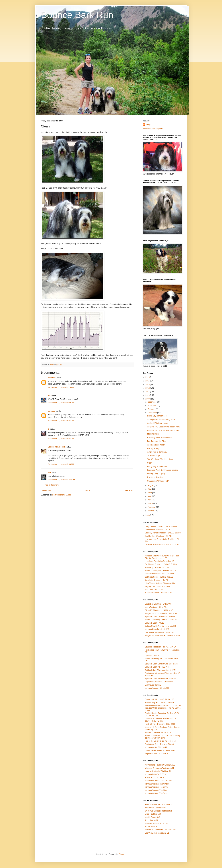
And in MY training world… (158, 423)
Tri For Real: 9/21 (152, 827)
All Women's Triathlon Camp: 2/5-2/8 (160, 765)
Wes (50, 396)
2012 (148, 388)
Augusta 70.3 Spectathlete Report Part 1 (164, 430)
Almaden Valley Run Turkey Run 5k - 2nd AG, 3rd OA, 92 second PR (162, 557)
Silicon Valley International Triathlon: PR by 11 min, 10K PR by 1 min (163, 737)
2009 (148, 399)
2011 (148, 392)
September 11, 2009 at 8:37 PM (61, 421)
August (151, 485)
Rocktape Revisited (155, 477)
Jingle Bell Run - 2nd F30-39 (157, 754)
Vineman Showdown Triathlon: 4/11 (159, 768)
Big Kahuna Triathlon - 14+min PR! (159, 682)
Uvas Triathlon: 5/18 (153, 814)
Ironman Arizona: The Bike (156, 790)
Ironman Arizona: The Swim (156, 787)
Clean (150, 463)
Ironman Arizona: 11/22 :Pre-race (159, 781)
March (151, 504)
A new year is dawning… (157, 452)
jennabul (52, 411)
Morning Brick (153, 434)
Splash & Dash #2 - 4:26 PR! (157, 667)
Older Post (128, 490)
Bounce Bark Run (77, 15)
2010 (148, 395)
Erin (50, 473)
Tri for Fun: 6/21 (151, 820)
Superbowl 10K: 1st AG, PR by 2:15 (160, 699)
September (152, 413)
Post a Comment (52, 485)
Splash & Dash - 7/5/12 (154, 623)
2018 (148, 377)
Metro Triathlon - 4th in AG (156, 607)
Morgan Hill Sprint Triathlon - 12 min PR (161, 613)
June (150, 493)
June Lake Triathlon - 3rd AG (157, 580)
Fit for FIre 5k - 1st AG (154, 589)
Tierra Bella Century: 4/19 (155, 808)
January (151, 511)
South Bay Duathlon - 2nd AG (157, 568)
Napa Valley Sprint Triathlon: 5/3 (158, 771)
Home (88, 490)
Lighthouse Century (153, 685)
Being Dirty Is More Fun (157, 466)
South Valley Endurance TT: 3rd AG (159, 703)
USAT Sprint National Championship (160, 583)
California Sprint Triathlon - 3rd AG (159, 577)
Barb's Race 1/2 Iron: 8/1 (155, 778)
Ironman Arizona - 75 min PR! (157, 688)
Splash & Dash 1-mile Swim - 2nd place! (161, 664)
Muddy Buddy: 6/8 (152, 817)
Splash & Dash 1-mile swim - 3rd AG (160, 617)
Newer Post (46, 490)
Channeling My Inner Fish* (158, 481)
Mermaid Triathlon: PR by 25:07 (158, 733)
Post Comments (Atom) (62, 495)
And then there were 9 (156, 445)
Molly (148, 125)
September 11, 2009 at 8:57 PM (61, 439)
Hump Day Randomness (157, 416)
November (152, 406)
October (151, 409)
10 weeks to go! (154, 456)
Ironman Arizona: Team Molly (157, 784)
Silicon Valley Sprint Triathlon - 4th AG (160, 571)
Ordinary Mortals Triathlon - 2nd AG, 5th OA (163, 533)
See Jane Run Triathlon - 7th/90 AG (159, 632)
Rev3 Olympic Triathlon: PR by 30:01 (160, 724)
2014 (148, 381)
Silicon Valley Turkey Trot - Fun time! (160, 750)
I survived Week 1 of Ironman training (163, 470)
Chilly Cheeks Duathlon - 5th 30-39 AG (161, 527)
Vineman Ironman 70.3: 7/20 (157, 823)
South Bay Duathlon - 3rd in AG (158, 604)
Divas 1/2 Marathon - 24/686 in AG (159, 610)
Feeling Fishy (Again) (156, 474)
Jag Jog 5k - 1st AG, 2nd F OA (157, 586)
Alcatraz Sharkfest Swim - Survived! (160, 574)
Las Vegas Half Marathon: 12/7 (158, 833)
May (150, 496)
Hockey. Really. (154, 448)
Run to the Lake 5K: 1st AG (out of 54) (161, 741)
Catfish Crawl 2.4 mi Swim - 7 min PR (160, 626)
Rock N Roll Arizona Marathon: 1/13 (160, 805)
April (150, 500)
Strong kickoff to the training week (161, 420)
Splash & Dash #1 (152, 655)
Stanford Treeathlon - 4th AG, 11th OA (161, 647)
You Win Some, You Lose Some (160, 459)
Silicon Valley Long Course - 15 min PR (161, 620)
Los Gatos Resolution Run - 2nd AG (160, 561)
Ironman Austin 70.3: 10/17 (156, 747)
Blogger (122, 854)
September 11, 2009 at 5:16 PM (61, 387)
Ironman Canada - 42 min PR (157, 629)
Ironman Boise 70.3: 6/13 (155, 774)
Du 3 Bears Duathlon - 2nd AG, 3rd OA (161, 564)
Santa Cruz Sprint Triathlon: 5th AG (159, 744)
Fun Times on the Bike (156, 441)
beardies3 (52, 378)
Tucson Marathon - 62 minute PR (158, 593)
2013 (148, 384)
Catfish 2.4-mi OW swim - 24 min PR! (160, 670)
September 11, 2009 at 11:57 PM (61, 480)
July (150, 489)
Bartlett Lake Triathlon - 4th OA (158, 530)
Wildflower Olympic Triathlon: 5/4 (158, 811)
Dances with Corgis (56, 447)
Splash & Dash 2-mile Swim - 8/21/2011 (161, 679)
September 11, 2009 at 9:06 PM (61, 464)
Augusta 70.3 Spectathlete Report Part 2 (164, 427)
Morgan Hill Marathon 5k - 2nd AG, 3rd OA (162, 635)
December (152, 402)
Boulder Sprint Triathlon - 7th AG (158, 536)
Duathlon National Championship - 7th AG (162, 545)
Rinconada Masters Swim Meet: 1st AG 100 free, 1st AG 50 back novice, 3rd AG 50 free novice (163, 708)
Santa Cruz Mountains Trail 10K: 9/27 (160, 830)
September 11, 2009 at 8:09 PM (61, 403)
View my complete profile (153, 129)
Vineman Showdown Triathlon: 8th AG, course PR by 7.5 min (161, 720)
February (152, 507)
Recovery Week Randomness (159, 438)
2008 (148, 515)
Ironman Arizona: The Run (156, 793)
